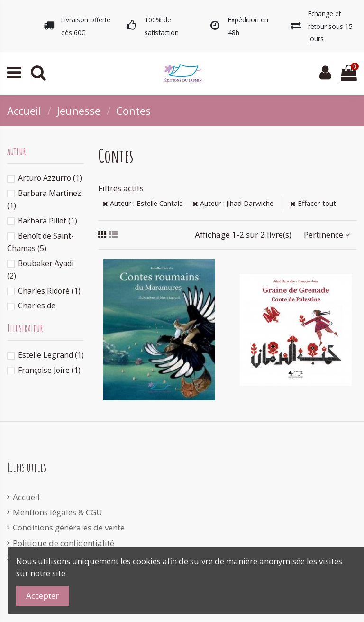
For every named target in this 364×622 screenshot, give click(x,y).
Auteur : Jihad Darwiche (233, 203)
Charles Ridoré (49, 291)
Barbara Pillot (48, 221)
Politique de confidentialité (64, 543)
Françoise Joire (49, 370)
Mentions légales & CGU (58, 512)
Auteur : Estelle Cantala (143, 203)
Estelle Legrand (51, 355)
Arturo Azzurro (50, 178)
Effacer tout (313, 203)
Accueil (26, 497)
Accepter (42, 596)
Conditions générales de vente (69, 527)
